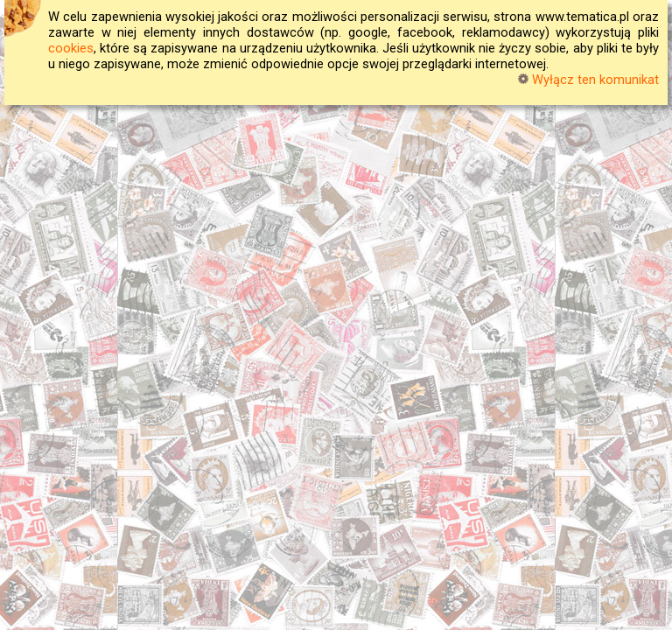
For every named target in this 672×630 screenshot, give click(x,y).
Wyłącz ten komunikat (588, 80)
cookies (71, 48)
